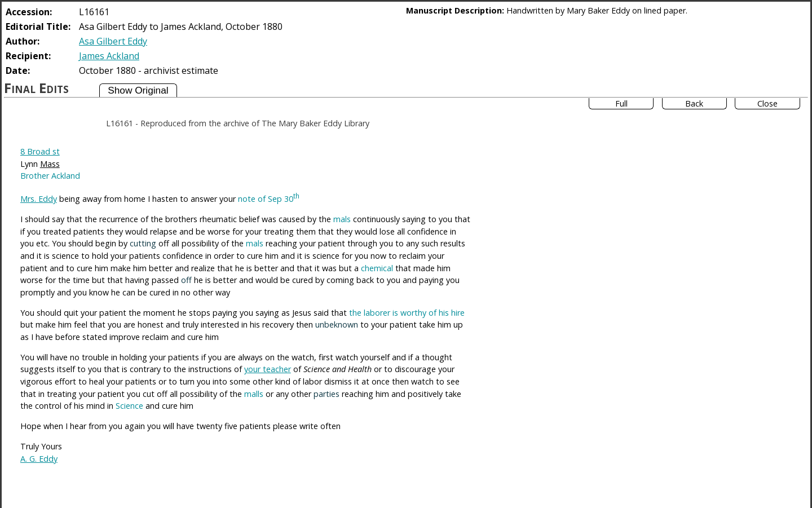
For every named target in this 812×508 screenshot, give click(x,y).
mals (342, 219)
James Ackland (109, 56)
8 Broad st (40, 151)
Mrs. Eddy (39, 199)
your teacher (268, 369)
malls (254, 394)
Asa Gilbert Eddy (113, 41)
